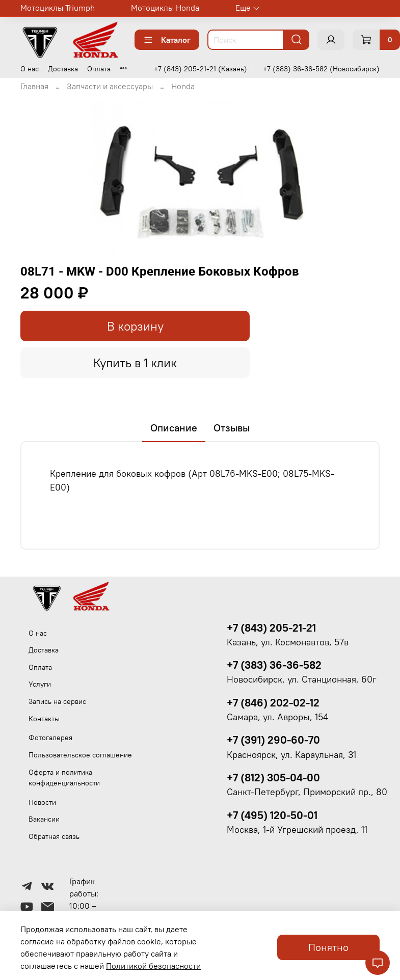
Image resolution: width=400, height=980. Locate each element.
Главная (34, 86)
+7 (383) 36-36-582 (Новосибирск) (321, 69)
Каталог (167, 40)
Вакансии (44, 819)
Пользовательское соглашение (80, 755)
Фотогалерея (50, 738)
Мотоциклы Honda (165, 8)
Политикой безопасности (153, 966)
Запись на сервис (57, 701)
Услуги (40, 684)
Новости (42, 802)
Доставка (63, 69)
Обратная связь (54, 836)
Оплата (99, 69)
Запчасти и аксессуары (110, 86)
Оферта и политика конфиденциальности (64, 778)
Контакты (44, 719)
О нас (30, 69)
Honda (183, 86)
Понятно (328, 947)
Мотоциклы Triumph (58, 8)
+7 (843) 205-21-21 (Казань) (201, 69)
